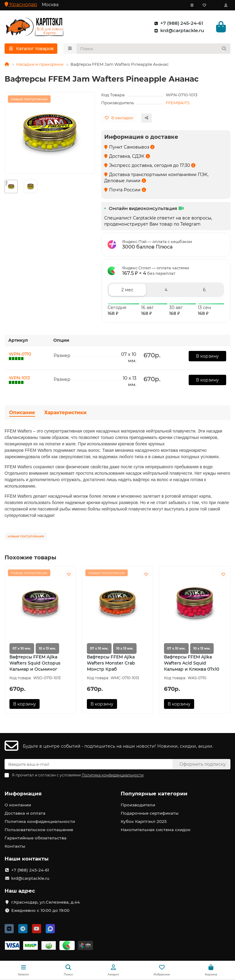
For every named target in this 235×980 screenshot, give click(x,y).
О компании (18, 805)
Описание (22, 414)
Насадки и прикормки (40, 65)
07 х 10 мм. (22, 650)
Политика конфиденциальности (40, 821)
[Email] (89, 764)
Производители (138, 805)
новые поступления (26, 537)
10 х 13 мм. (47, 650)
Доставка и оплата (25, 813)
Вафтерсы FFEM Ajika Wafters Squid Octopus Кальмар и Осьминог (35, 664)
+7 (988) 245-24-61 (178, 24)
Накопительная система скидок (156, 830)
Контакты (15, 846)
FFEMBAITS (178, 104)
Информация (23, 794)
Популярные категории (154, 794)
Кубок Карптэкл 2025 (144, 821)
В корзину (207, 357)
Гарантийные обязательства (36, 838)
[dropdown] (192, 5)
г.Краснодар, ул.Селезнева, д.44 (46, 902)
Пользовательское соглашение (39, 830)
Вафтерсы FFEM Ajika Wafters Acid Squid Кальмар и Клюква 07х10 (192, 664)
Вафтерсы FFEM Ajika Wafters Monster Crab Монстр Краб (111, 664)
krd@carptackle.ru (178, 31)
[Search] (154, 50)
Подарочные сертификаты (150, 813)
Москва (50, 5)
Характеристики (65, 414)
